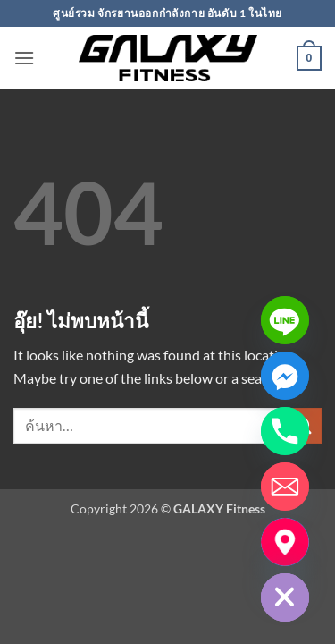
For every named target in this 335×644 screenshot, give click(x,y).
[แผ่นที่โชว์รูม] (285, 542)
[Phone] (285, 431)
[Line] (285, 320)
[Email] (285, 487)
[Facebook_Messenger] (285, 376)
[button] (24, 58)
